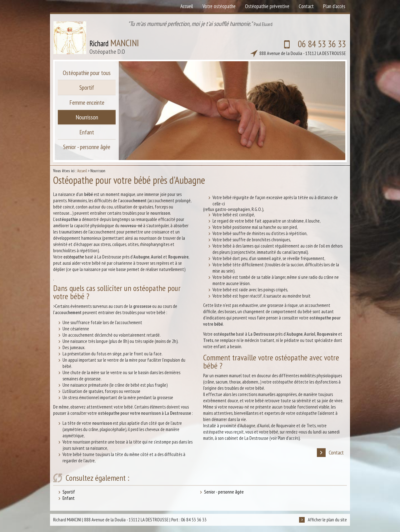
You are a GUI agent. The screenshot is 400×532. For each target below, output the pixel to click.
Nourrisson (87, 118)
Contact (330, 453)
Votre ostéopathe (219, 6)
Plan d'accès (334, 6)
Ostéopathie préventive (267, 6)
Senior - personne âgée (224, 492)
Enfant (69, 498)
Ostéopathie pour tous (87, 73)
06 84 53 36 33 (299, 45)
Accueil (82, 171)
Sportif (69, 492)
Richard (114, 45)
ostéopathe (74, 257)
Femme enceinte (87, 103)
